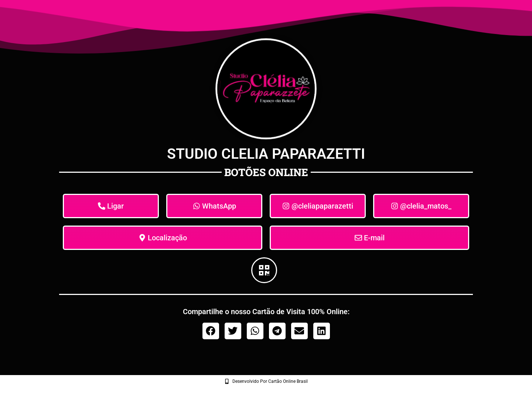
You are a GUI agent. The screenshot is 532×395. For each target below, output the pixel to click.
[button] (211, 331)
